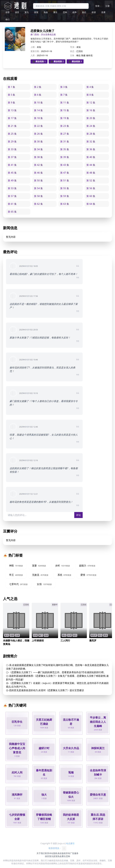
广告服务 (74, 853)
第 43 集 (65, 165)
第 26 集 (38, 134)
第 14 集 (38, 110)
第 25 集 (12, 134)
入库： (34, 55)
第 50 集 (38, 180)
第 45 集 (12, 173)
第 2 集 (38, 87)
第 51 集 (65, 180)
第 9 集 (11, 103)
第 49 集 (12, 180)
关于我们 (41, 853)
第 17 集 (12, 118)
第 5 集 (11, 95)
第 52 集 (91, 180)
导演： (73, 47)
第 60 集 (91, 196)
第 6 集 (38, 95)
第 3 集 (64, 87)
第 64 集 (91, 204)
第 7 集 (64, 95)
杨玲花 (89, 55)
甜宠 (36, 12)
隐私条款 (57, 853)
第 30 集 (38, 141)
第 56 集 (91, 188)
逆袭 (103, 12)
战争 (75, 12)
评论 (78, 515)
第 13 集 (12, 110)
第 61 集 (12, 204)
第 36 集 (91, 149)
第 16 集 (91, 110)
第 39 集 (65, 157)
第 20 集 (91, 118)
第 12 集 (91, 103)
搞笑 (17, 12)
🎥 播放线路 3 (75, 61)
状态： (73, 51)
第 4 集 (90, 87)
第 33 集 (12, 149)
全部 (7, 12)
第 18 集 (38, 118)
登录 (97, 6)
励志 (84, 12)
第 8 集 (90, 95)
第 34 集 (38, 149)
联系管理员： (57, 848)
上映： (34, 47)
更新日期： (36, 51)
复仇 (27, 12)
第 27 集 (65, 134)
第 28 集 (91, 134)
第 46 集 (38, 173)
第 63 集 (65, 204)
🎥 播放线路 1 (39, 61)
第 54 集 (38, 188)
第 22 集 (38, 126)
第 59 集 (65, 196)
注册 (108, 6)
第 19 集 (65, 118)
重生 (55, 12)
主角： (73, 55)
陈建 (83, 55)
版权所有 (66, 853)
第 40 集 (91, 157)
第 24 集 (91, 126)
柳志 (78, 55)
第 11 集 (65, 103)
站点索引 (70, 843)
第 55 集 (65, 188)
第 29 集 (12, 141)
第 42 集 (38, 165)
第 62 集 (38, 204)
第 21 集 (12, 126)
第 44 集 (91, 165)
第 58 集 (38, 196)
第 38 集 (38, 157)
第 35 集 (65, 149)
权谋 (94, 12)
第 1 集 (11, 87)
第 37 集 (12, 157)
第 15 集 (65, 110)
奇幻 (7, 19)
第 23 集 (65, 126)
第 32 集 (91, 141)
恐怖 (65, 12)
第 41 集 (12, 165)
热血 (46, 12)
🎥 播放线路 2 (57, 61)
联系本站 (49, 853)
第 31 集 (65, 141)
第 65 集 (12, 212)
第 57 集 (12, 196)
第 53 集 (12, 188)
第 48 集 (91, 173)
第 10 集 (38, 103)
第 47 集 (65, 173)
